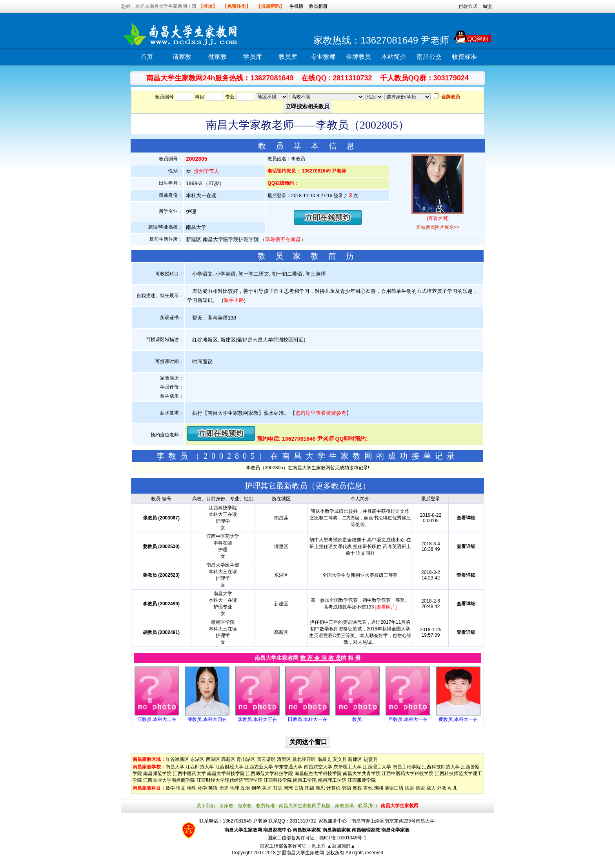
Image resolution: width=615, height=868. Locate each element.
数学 (170, 788)
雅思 (320, 788)
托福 (309, 788)
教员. (358, 719)
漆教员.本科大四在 (207, 719)
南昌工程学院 (407, 767)
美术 (267, 788)
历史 (224, 788)
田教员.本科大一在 (307, 719)
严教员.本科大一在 (408, 719)
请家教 (182, 57)
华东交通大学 (288, 767)
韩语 (347, 788)
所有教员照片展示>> (438, 227)
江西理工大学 (377, 767)
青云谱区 (266, 759)
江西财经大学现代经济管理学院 (229, 780)
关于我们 (206, 806)
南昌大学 (175, 767)
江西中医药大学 (189, 774)
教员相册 (318, 6)
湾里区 (284, 759)
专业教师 (323, 57)
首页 (147, 57)
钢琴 (256, 788)
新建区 (355, 759)
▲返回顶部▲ (341, 846)
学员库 (253, 57)
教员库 (288, 57)
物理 (192, 788)
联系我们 (368, 806)
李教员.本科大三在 (257, 719)
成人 (431, 788)
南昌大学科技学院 (226, 774)
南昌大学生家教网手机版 (305, 806)
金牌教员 (358, 57)
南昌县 (324, 759)
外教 (442, 788)
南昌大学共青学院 (362, 774)
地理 (235, 788)
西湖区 (213, 759)
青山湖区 (246, 759)
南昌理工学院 (332, 780)
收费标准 (464, 57)
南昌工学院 (305, 780)
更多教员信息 (339, 486)
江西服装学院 (362, 780)
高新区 (228, 759)
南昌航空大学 (318, 767)
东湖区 (197, 759)
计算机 (333, 788)
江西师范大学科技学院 (269, 774)
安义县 (340, 759)
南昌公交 (429, 57)
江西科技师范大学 (441, 767)
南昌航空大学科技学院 (318, 774)
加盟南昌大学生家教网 (300, 853)
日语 (299, 788)
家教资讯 (344, 806)
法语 (409, 788)
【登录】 (208, 6)
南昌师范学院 (157, 774)
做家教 (217, 57)
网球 (288, 788)
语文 (181, 788)
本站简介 (394, 57)
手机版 (297, 6)
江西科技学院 (278, 780)
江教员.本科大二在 (157, 719)
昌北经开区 (304, 759)
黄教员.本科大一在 (458, 719)
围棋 (379, 788)
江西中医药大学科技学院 (408, 774)
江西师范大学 (200, 767)
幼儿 (453, 788)
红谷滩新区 (177, 759)
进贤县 (371, 759)
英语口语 (394, 788)
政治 (245, 788)
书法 (277, 788)
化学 (202, 788)
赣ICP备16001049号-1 (343, 838)
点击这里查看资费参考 (321, 413)
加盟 (487, 6)
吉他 (368, 788)
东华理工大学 (348, 767)
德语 (420, 788)
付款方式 (468, 6)
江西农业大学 (259, 767)
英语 (213, 788)
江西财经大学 (229, 767)
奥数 (357, 788)
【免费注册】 (237, 6)
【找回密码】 (270, 6)
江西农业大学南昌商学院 (169, 780)
